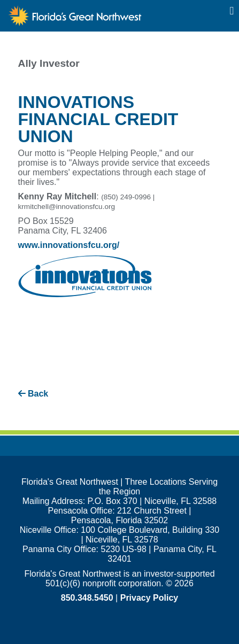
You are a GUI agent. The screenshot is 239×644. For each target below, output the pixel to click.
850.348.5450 (87, 598)
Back (33, 394)
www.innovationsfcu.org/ (69, 245)
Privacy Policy (149, 598)
